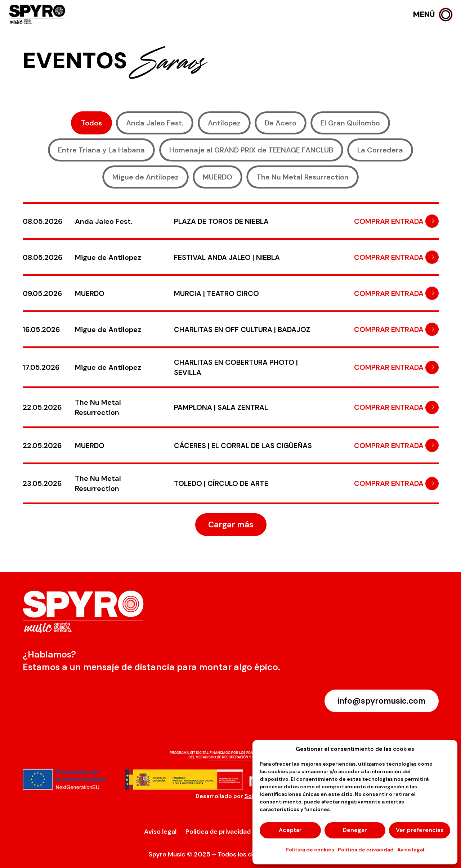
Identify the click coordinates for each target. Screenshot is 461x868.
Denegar (355, 830)
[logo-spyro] (38, 15)
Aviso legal (411, 850)
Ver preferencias (420, 830)
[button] (433, 14)
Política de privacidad (366, 850)
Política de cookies (310, 850)
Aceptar (290, 830)
